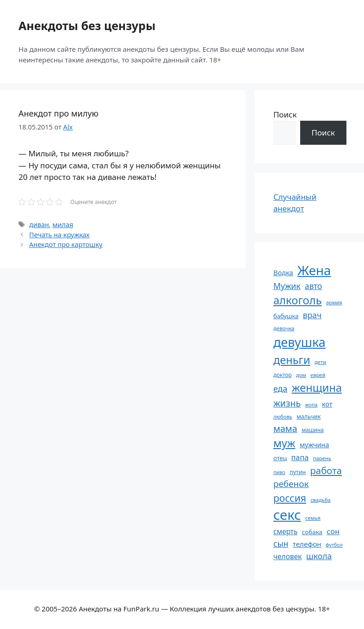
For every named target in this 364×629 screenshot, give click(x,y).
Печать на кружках (59, 235)
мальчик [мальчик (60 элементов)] (308, 416)
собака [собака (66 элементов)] (312, 532)
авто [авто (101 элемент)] (313, 286)
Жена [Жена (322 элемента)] (314, 270)
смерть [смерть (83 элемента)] (285, 531)
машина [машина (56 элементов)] (313, 430)
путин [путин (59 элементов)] (298, 472)
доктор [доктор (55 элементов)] (283, 375)
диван (39, 225)
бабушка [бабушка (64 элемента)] (286, 316)
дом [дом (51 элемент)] (301, 375)
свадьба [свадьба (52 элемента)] (320, 500)
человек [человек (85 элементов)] (288, 556)
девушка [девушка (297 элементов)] (299, 342)
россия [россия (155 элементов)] (290, 498)
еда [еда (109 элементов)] (280, 388)
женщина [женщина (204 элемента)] (317, 388)
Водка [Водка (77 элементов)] (283, 272)
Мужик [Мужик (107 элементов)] (287, 286)
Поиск (285, 114)
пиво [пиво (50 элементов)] (279, 472)
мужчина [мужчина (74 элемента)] (315, 445)
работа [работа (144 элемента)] (326, 470)
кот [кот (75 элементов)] (327, 404)
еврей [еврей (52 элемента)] (318, 375)
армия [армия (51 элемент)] (334, 302)
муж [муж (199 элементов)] (284, 443)
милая (63, 225)
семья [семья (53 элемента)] (313, 518)
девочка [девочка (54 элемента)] (284, 328)
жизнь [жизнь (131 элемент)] (287, 403)
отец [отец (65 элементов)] (280, 458)
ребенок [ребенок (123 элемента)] (291, 484)
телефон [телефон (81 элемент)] (307, 544)
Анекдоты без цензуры (87, 25)
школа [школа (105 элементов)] (319, 556)
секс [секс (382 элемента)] (287, 515)
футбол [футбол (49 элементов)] (334, 545)
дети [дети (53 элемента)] (320, 362)
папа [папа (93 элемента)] (300, 457)
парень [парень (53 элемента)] (322, 458)
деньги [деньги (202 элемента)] (292, 360)
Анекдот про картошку (66, 244)
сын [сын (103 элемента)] (281, 543)
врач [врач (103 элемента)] (312, 315)
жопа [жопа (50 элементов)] (312, 404)
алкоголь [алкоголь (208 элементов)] (298, 300)
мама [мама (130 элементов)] (285, 429)
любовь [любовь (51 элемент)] (283, 416)
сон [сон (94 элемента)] (333, 531)
